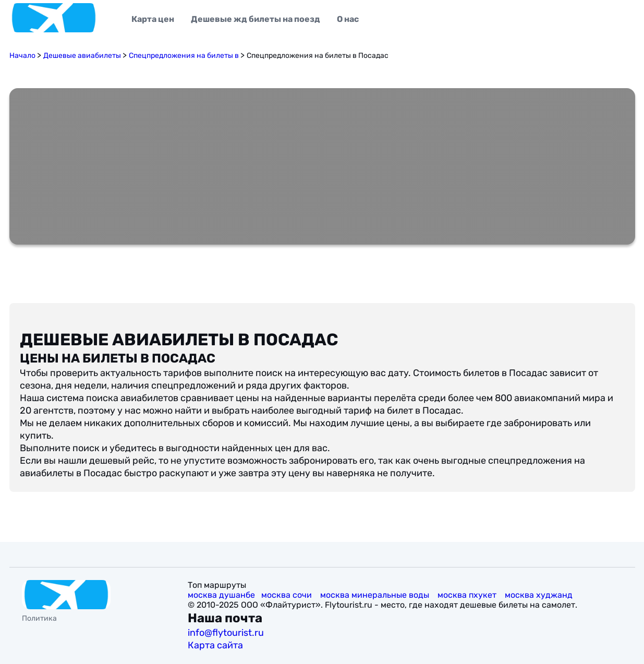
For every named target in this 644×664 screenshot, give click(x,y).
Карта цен (153, 19)
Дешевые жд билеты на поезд (256, 19)
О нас (348, 19)
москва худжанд (540, 595)
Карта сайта (216, 645)
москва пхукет (468, 595)
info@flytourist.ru (226, 633)
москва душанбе (221, 595)
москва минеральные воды (376, 595)
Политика (39, 618)
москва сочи (288, 595)
